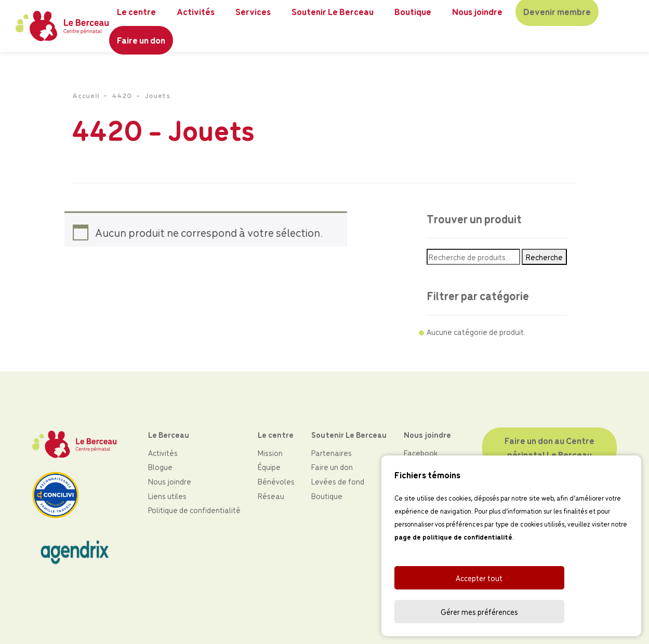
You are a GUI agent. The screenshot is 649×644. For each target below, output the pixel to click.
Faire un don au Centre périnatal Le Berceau (550, 447)
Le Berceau (169, 434)
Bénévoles (276, 481)
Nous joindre (170, 481)
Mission (270, 453)
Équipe (269, 467)
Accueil (86, 95)
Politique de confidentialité (194, 510)
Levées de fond (338, 481)
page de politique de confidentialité (453, 571)
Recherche (544, 257)
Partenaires (332, 453)
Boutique (327, 496)
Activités (163, 453)
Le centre (276, 434)
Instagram (421, 467)
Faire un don (142, 40)
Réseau (271, 496)
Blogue (160, 467)
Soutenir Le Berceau (349, 434)
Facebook (421, 453)
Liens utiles (167, 496)
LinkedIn (418, 481)
